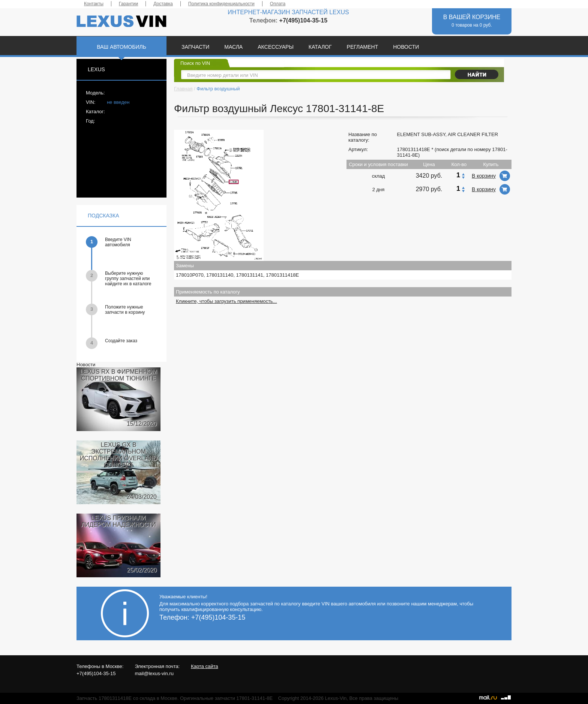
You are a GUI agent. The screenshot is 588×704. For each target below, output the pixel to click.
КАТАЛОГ (320, 47)
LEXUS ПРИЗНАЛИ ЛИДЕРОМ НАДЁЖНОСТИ (118, 521)
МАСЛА (233, 47)
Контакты (94, 4)
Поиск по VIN (195, 63)
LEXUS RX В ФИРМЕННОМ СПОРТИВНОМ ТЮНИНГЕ (118, 375)
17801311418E (414, 149)
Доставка (163, 4)
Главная (183, 89)
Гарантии (128, 4)
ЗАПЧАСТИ (195, 47)
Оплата (278, 4)
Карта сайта (204, 666)
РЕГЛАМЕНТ (363, 47)
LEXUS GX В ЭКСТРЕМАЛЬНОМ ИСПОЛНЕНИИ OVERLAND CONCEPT (119, 455)
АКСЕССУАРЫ (276, 47)
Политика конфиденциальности (221, 4)
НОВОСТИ (406, 47)
